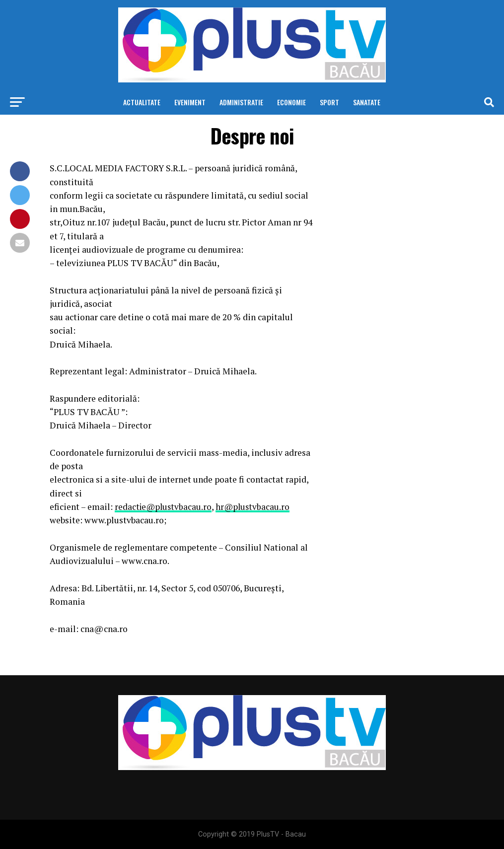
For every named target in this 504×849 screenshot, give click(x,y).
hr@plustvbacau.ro (256, 507)
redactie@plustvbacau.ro (165, 507)
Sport (329, 102)
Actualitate (142, 102)
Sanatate (367, 102)
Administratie (241, 102)
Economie (291, 102)
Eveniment (190, 102)
